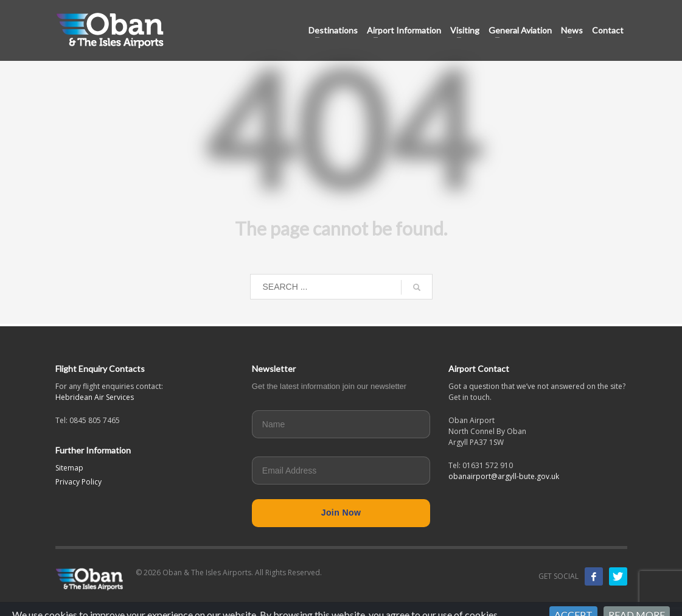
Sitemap (69, 468)
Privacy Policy (78, 482)
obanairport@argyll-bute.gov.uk (504, 476)
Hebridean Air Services (95, 397)
